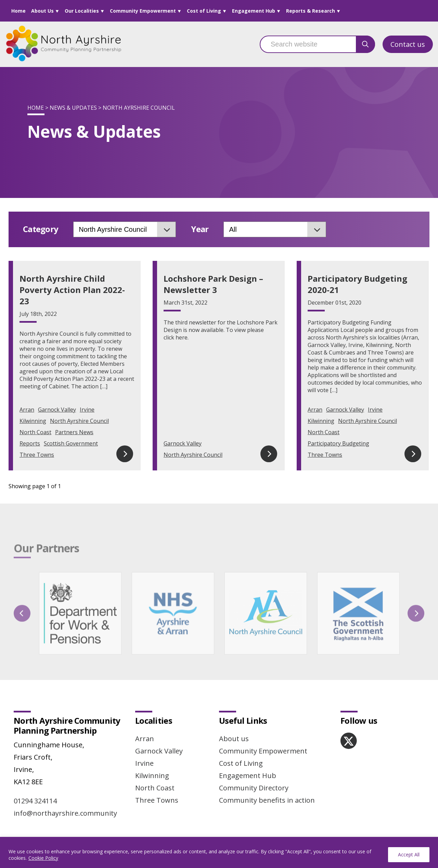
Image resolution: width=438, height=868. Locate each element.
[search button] (365, 44)
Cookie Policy (43, 858)
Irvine (87, 410)
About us (234, 739)
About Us (42, 11)
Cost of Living (204, 11)
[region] (219, 852)
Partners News (74, 432)
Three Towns (37, 455)
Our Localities (82, 11)
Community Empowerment (143, 11)
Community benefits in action (267, 800)
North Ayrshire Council (79, 421)
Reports (30, 443)
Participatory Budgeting (338, 443)
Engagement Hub (254, 11)
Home (18, 11)
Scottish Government (71, 443)
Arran (27, 410)
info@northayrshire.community (65, 813)
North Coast (35, 432)
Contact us (408, 44)
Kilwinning (33, 421)
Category (41, 229)
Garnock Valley (57, 410)
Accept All (409, 854)
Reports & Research (311, 11)
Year (200, 229)
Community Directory (254, 788)
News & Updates (73, 108)
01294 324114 (35, 801)
